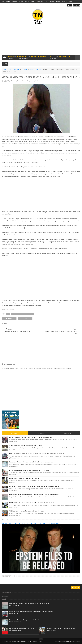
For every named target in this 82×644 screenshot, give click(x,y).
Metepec (8, 2)
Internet (58, 2)
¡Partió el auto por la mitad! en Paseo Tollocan (24, 478)
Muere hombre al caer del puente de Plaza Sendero (26, 446)
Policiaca (21, 2)
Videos (71, 2)
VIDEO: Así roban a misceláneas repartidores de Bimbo (27, 511)
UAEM (47, 2)
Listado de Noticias (65, 57)
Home (4, 69)
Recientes (11, 57)
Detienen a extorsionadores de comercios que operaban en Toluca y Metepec (34, 487)
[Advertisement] (24, 40)
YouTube (39, 69)
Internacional (40, 2)
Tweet (9, 319)
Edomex (27, 2)
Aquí (79, 641)
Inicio (3, 2)
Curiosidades (64, 2)
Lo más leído (15, 433)
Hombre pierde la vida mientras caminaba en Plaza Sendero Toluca (31, 438)
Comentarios (67, 433)
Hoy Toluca (14, 2)
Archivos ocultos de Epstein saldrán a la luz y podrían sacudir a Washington (31, 523)
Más (53, 57)
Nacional (33, 2)
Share (25, 319)
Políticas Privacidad (65, 641)
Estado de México (22, 57)
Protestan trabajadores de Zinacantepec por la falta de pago (29, 470)
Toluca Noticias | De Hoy (24, 641)
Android (52, 2)
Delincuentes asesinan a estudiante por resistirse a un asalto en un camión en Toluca (37, 454)
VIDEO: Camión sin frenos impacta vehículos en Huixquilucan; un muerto (32, 503)
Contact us (76, 587)
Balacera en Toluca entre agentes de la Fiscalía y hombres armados (31, 462)
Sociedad (24, 69)
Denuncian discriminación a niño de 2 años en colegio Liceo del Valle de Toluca (34, 495)
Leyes (10, 69)
